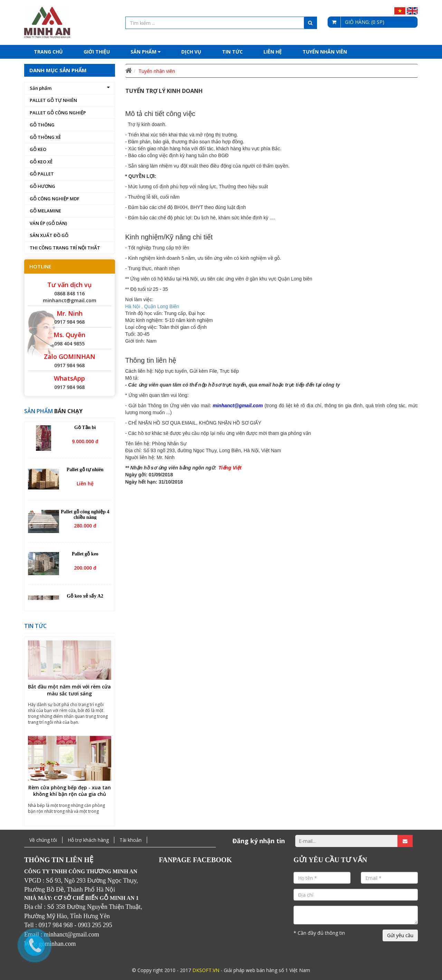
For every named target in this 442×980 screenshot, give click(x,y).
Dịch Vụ (191, 52)
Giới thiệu (97, 52)
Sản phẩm (146, 52)
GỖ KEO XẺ (41, 162)
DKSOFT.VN (206, 970)
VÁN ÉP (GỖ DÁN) (48, 223)
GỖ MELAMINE (45, 211)
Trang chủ (48, 52)
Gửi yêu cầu (400, 935)
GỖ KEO (38, 149)
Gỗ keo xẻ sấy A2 (85, 597)
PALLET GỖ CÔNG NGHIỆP (58, 113)
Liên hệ (273, 52)
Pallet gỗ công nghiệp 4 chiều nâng (85, 515)
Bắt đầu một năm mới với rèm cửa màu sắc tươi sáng (69, 691)
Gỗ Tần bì (85, 429)
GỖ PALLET (42, 174)
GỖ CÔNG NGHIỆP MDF (55, 199)
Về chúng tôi (43, 840)
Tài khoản (131, 840)
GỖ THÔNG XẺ (45, 137)
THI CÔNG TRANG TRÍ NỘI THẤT (65, 248)
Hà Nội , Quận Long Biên (152, 306)
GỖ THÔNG (42, 125)
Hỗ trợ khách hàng (88, 840)
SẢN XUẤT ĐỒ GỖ (49, 235)
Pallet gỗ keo (85, 555)
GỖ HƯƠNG (42, 186)
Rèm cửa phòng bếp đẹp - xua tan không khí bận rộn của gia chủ (70, 792)
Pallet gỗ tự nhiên (85, 471)
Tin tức (232, 52)
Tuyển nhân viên (325, 52)
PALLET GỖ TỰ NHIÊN (53, 100)
